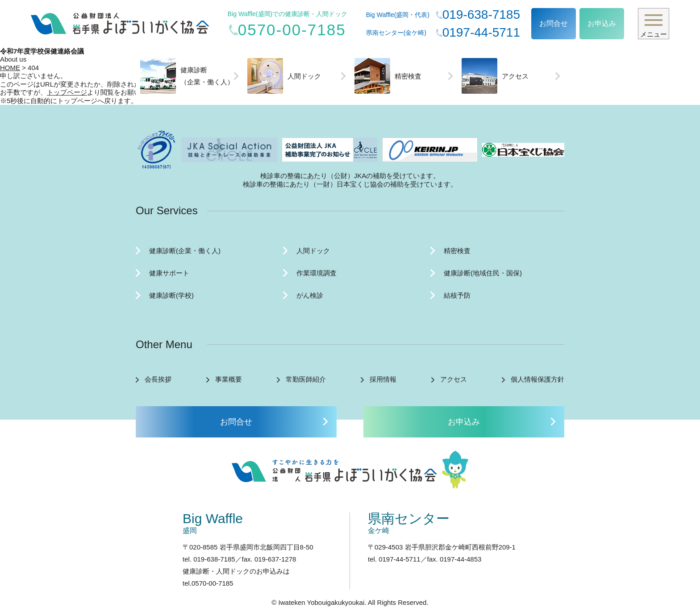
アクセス (495, 76)
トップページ (67, 92)
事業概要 (229, 379)
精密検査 (388, 76)
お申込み (602, 23)
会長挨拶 (158, 379)
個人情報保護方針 (537, 379)
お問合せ (554, 23)
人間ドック (284, 76)
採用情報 (383, 379)
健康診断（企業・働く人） (187, 76)
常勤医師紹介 (306, 379)
